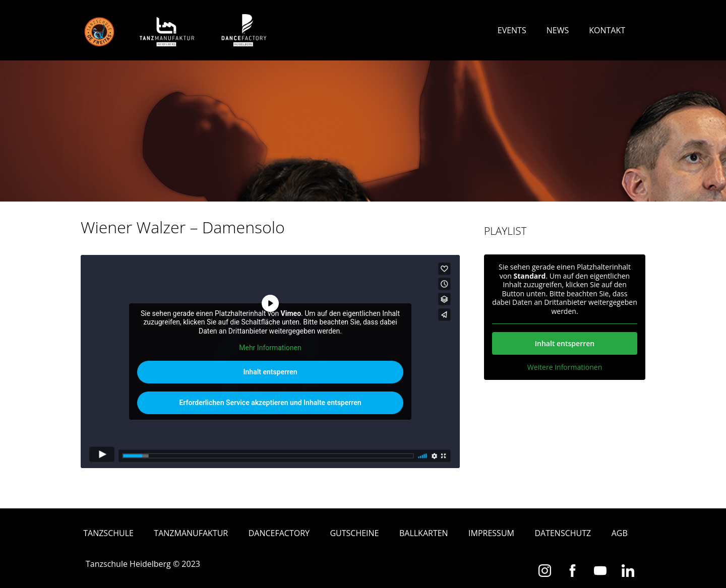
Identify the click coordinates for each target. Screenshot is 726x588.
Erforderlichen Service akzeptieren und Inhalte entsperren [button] (270, 403)
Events (512, 30)
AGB (620, 533)
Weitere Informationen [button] (565, 367)
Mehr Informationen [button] (270, 348)
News (558, 30)
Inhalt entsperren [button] (270, 372)
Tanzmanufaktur (191, 533)
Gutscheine (354, 533)
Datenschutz (563, 533)
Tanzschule (108, 533)
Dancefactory (279, 533)
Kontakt (607, 30)
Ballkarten (424, 533)
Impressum (491, 533)
